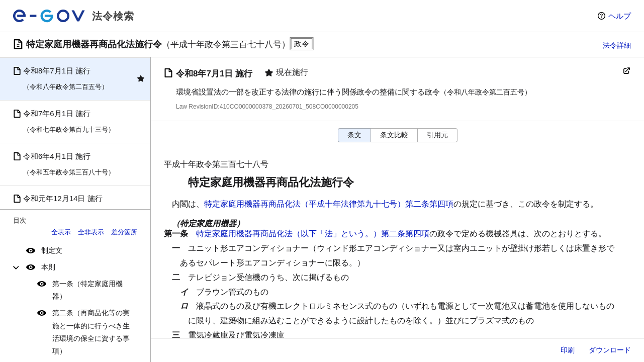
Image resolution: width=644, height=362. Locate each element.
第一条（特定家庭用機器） (87, 290)
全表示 (61, 232)
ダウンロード (610, 350)
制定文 (52, 250)
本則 (48, 267)
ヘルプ (620, 16)
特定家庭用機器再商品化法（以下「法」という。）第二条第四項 (313, 234)
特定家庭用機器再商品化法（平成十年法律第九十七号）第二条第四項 (329, 204)
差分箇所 (124, 232)
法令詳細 (617, 45)
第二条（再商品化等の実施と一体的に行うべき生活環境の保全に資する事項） (91, 332)
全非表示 (91, 232)
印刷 (568, 350)
